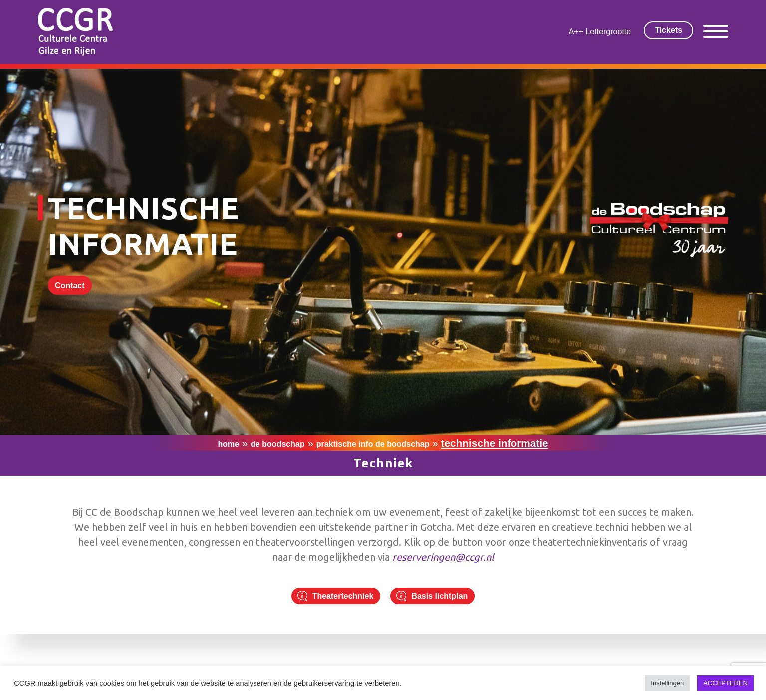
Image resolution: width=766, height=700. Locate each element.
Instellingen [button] (667, 683)
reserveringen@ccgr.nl (443, 557)
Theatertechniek (343, 596)
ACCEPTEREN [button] (725, 683)
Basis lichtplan (439, 596)
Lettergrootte (608, 32)
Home (228, 444)
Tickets (668, 30)
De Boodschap (277, 444)
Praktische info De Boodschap (373, 444)
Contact (70, 286)
